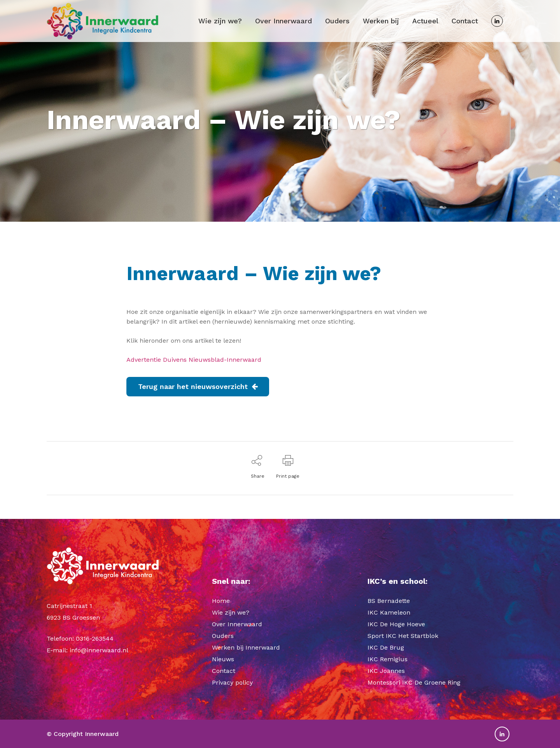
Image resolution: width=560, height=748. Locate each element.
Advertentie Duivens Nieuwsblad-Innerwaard (194, 360)
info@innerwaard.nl (99, 650)
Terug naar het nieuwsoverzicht (198, 386)
